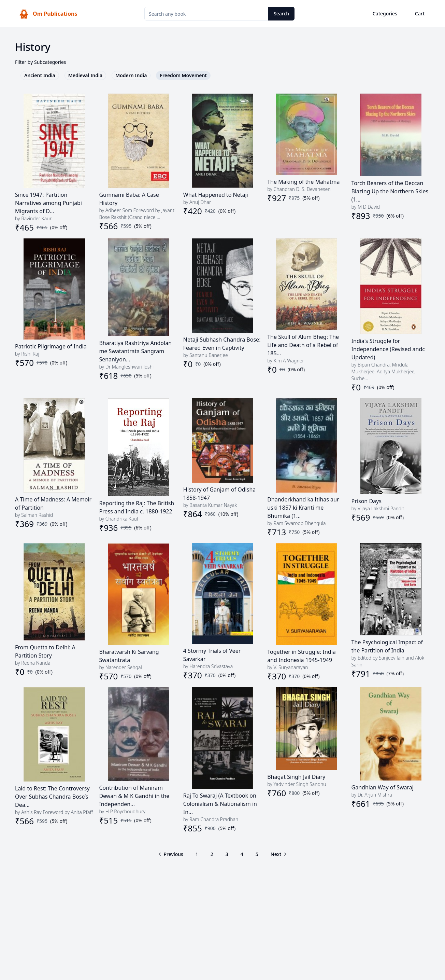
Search (281, 13)
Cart (420, 13)
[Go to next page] (278, 854)
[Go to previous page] (171, 854)
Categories (385, 13)
